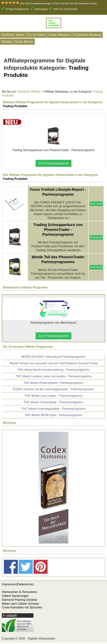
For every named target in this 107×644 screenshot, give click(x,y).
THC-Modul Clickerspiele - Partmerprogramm (53, 402)
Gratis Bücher (24, 42)
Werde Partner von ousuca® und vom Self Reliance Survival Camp (53, 363)
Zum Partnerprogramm (53, 163)
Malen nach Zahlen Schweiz (20, 604)
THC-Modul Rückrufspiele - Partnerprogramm (53, 383)
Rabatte (7, 42)
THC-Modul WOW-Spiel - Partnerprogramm (53, 415)
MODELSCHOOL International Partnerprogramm (53, 357)
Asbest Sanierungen (15, 596)
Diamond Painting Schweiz (20, 600)
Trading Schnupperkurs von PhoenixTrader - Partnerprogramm (58, 230)
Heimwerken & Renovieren (20, 592)
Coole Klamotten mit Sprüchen (22, 607)
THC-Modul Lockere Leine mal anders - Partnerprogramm (53, 376)
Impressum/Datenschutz (18, 584)
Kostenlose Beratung (87, 35)
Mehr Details (96, 204)
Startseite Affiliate (29, 92)
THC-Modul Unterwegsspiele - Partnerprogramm (53, 409)
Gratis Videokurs (59, 35)
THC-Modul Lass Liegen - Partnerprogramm (53, 396)
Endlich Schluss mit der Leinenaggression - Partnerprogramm (53, 389)
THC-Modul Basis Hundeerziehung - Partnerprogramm (53, 370)
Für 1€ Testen (36, 35)
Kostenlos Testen (13, 35)
